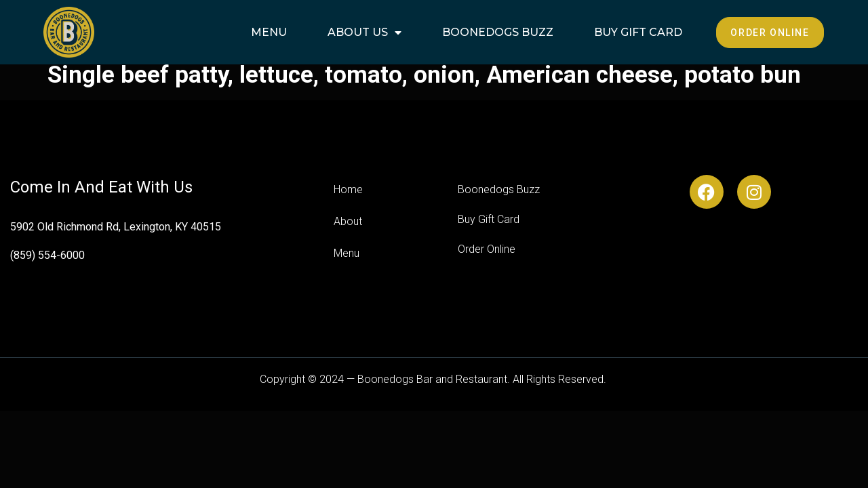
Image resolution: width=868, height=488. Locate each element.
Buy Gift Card (638, 32)
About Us (364, 33)
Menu (269, 32)
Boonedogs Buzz (498, 32)
